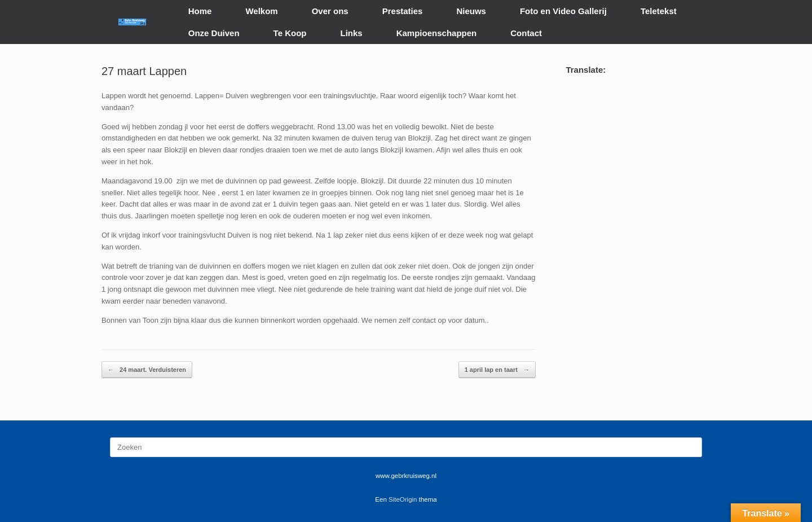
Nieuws (471, 11)
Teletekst (659, 11)
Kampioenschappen (437, 33)
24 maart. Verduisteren (147, 370)
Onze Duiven (214, 33)
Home (200, 11)
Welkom (261, 11)
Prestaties (403, 11)
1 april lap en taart (497, 370)
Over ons (330, 11)
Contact (526, 33)
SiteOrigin (403, 499)
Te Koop (290, 33)
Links (352, 33)
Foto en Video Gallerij (563, 11)
